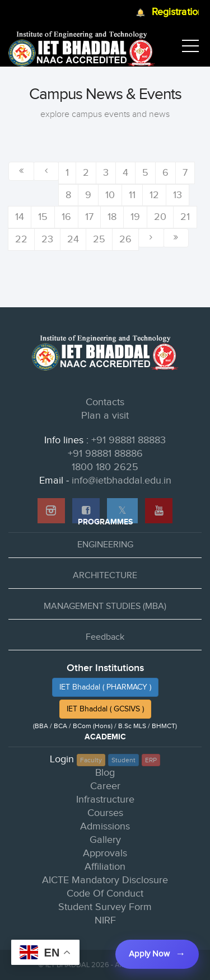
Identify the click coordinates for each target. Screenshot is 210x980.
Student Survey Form (105, 907)
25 (99, 239)
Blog (105, 773)
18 (112, 217)
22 (21, 239)
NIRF (105, 920)
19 (135, 217)
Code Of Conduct (105, 894)
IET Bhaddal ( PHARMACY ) (105, 687)
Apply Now (149, 954)
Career (105, 786)
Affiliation (105, 867)
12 (154, 195)
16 (66, 217)
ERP (151, 760)
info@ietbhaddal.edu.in (122, 480)
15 (43, 217)
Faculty (91, 760)
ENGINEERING (105, 545)
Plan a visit (105, 416)
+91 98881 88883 (129, 440)
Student (123, 760)
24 (73, 239)
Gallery (105, 840)
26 (125, 239)
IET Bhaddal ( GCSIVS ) (105, 709)
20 (160, 217)
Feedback (105, 637)
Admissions (105, 826)
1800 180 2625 (105, 467)
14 (20, 217)
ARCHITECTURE (105, 576)
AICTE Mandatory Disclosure (105, 880)
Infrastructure (105, 800)
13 (178, 195)
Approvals (105, 853)
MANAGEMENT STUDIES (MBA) (105, 606)
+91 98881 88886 (105, 454)
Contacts (105, 402)
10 (110, 195)
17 (89, 217)
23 (47, 239)
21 (185, 217)
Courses (105, 813)
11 (132, 195)
